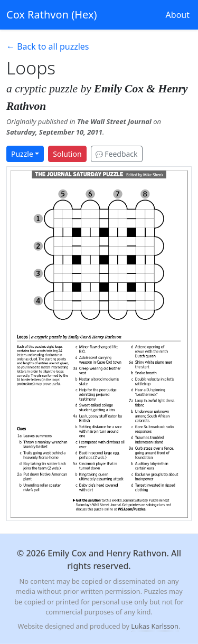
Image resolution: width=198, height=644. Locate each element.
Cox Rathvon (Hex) (51, 15)
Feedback (117, 154)
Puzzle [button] (22, 154)
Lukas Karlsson (155, 626)
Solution (67, 154)
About (178, 15)
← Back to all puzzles (48, 46)
